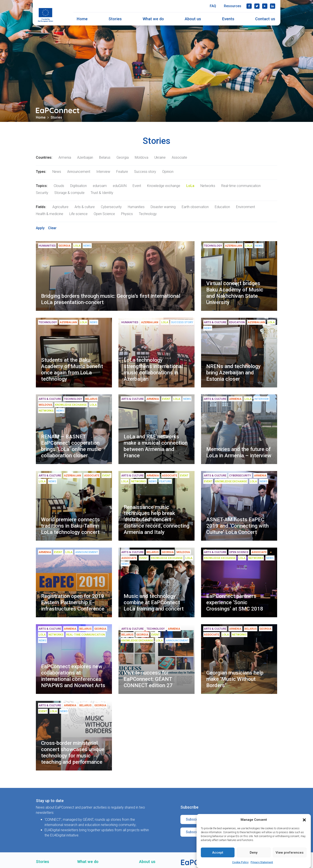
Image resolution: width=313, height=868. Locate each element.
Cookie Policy (240, 862)
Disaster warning (163, 207)
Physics (127, 214)
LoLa (190, 186)
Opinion (168, 172)
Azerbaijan (85, 157)
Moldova (142, 157)
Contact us (265, 19)
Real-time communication (241, 186)
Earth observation (195, 207)
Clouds (59, 186)
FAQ (213, 6)
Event (137, 186)
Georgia (123, 157)
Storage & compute (69, 193)
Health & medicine (50, 214)
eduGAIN (120, 186)
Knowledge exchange (164, 186)
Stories (115, 19)
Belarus (105, 157)
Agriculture (60, 207)
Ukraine (160, 157)
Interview (103, 172)
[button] (304, 820)
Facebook (249, 6)
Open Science (104, 214)
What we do (153, 19)
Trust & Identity (102, 193)
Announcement (79, 172)
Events (228, 19)
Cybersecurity (111, 207)
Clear (52, 228)
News (57, 172)
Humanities (136, 207)
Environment (246, 207)
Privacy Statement (262, 862)
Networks (208, 186)
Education (222, 207)
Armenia (65, 157)
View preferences (290, 853)
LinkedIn (273, 6)
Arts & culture (85, 207)
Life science (78, 214)
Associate (179, 157)
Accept (218, 853)
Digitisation (78, 186)
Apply (40, 228)
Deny (254, 853)
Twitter (257, 6)
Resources (233, 6)
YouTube (265, 6)
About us (193, 19)
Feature (122, 172)
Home (82, 19)
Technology (148, 214)
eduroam (100, 186)
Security (42, 193)
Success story (145, 172)
